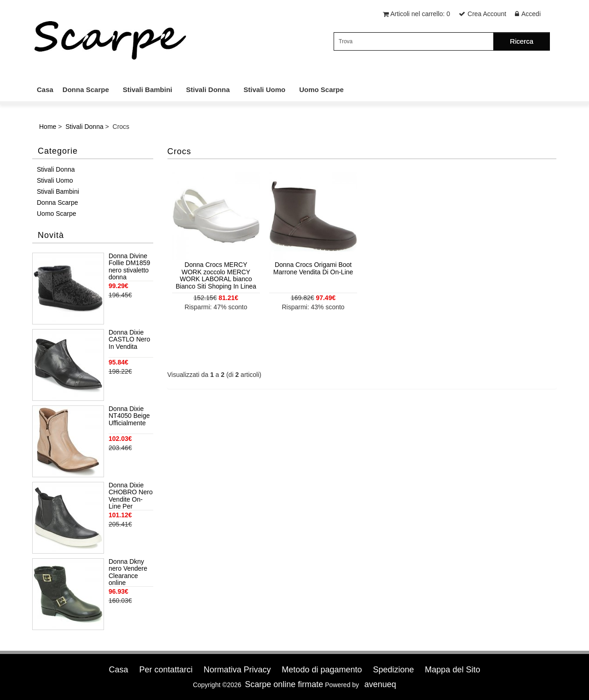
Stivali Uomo (264, 90)
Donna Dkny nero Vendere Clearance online (128, 572)
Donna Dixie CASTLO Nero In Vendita (129, 340)
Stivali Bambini (148, 90)
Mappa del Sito (452, 670)
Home (48, 127)
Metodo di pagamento (322, 670)
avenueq (380, 684)
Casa (45, 90)
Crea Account (487, 14)
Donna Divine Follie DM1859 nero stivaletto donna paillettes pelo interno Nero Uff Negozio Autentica (129, 267)
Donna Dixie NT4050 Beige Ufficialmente (129, 416)
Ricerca (522, 41)
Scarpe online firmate (284, 684)
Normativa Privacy (237, 670)
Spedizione (393, 670)
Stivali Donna (208, 90)
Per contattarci (166, 670)
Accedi (531, 14)
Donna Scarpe (86, 90)
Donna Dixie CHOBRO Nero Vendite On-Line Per (131, 496)
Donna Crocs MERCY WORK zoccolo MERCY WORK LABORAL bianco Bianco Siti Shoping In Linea (216, 275)
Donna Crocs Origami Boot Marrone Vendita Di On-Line (313, 268)
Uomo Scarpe (321, 90)
